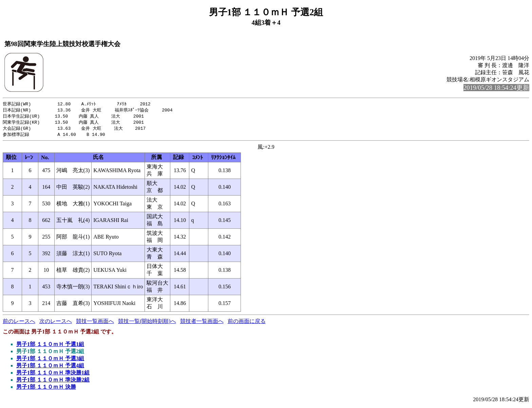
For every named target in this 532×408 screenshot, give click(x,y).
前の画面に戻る (247, 323)
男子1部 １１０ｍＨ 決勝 (46, 389)
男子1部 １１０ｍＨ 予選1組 (50, 346)
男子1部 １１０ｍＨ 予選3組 (50, 360)
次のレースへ (56, 323)
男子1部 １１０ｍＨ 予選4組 (50, 368)
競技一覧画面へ (95, 323)
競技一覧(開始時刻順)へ (147, 323)
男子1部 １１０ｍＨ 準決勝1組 (53, 375)
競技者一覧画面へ (202, 323)
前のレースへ (19, 323)
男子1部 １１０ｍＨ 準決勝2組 (53, 382)
